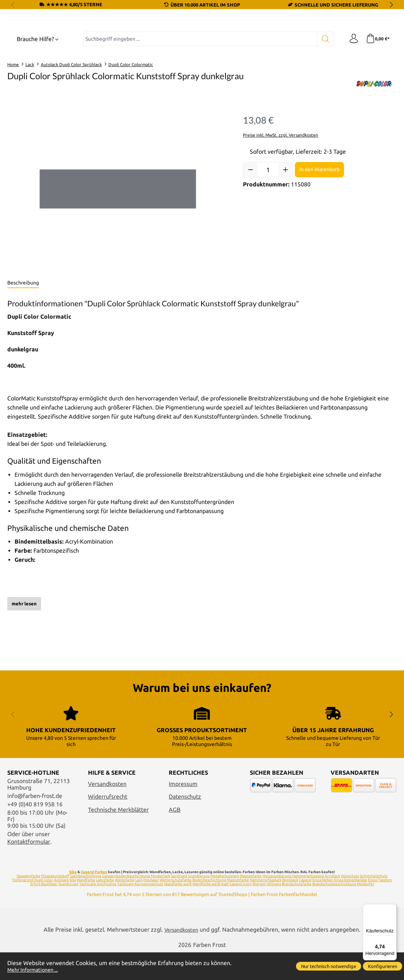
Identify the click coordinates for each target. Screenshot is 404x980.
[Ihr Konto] (351, 106)
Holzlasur (151, 907)
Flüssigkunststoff (55, 903)
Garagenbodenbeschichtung (126, 903)
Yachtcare (125, 911)
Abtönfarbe (125, 907)
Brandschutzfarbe (297, 911)
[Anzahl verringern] (251, 237)
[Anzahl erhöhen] (285, 237)
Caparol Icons (241, 911)
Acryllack (332, 903)
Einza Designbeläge (351, 907)
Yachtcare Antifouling (98, 911)
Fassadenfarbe (29, 903)
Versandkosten (107, 811)
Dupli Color (44, 907)
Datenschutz (185, 824)
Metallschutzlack (225, 903)
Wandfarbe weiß (178, 911)
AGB (175, 836)
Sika (73, 899)
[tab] (23, 350)
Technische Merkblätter (118, 836)
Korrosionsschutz (149, 911)
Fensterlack (161, 903)
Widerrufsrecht (108, 824)
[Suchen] (322, 106)
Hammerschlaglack (308, 903)
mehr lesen (24, 671)
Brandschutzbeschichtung (334, 911)
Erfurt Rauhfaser (44, 911)
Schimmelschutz (374, 903)
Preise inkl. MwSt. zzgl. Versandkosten (281, 202)
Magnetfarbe (251, 903)
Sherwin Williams (267, 911)
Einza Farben (323, 907)
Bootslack (290, 907)
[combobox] (199, 106)
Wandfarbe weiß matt (211, 911)
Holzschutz (350, 903)
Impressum (183, 811)
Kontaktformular (29, 869)
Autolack (61, 907)
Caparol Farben (94, 899)
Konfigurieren (383, 966)
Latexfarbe (105, 907)
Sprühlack (179, 903)
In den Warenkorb (319, 237)
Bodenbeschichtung (209, 907)
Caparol (305, 907)
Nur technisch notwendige (329, 966)
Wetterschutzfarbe (176, 907)
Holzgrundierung (277, 903)
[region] (118, 256)
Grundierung (199, 903)
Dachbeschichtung (86, 903)
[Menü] (392, 908)
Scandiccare (69, 911)
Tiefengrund (23, 907)
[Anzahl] (268, 237)
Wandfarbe (86, 907)
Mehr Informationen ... (36, 969)
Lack (139, 907)
